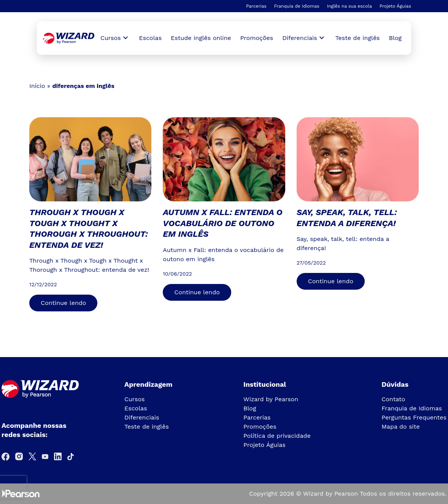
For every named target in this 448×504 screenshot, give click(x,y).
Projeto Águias (395, 6)
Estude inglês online (201, 38)
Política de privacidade (277, 436)
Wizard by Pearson (271, 399)
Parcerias (256, 6)
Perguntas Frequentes (414, 417)
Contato (393, 399)
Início (37, 86)
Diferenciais (142, 417)
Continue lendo (63, 303)
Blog (395, 38)
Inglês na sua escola (350, 6)
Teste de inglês (358, 38)
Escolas (151, 38)
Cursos (135, 399)
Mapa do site (401, 427)
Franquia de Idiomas (297, 6)
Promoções (257, 38)
